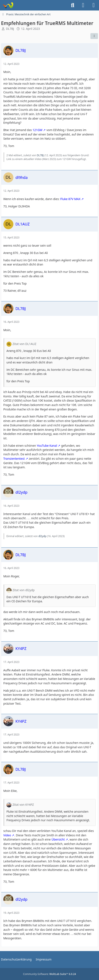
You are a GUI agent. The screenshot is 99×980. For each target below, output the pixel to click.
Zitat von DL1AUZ (24, 344)
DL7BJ (10, 29)
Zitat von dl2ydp (24, 590)
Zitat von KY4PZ (23, 805)
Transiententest (14, 459)
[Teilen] (94, 36)
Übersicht (58, 839)
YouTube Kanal (47, 446)
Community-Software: (49, 974)
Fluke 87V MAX (70, 199)
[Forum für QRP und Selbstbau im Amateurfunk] (8, 5)
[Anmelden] (83, 5)
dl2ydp (42, 536)
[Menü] (94, 5)
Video (7, 835)
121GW (37, 130)
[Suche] (73, 5)
